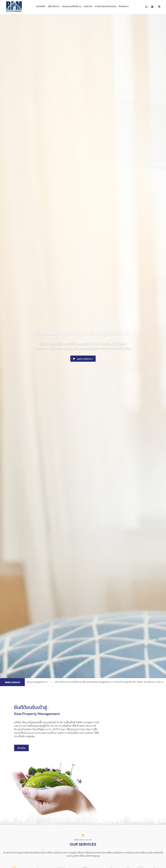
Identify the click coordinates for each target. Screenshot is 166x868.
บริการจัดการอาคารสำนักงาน (72, 820)
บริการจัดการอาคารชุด (11, 820)
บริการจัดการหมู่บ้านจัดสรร (29, 820)
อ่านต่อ (27, 765)
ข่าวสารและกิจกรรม (109, 6)
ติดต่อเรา (129, 6)
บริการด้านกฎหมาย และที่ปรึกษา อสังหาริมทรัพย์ (151, 821)
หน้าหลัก (36, 6)
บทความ (89, 6)
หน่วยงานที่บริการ (71, 6)
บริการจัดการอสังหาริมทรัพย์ (50, 820)
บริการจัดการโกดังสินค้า (111, 820)
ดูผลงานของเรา (83, 359)
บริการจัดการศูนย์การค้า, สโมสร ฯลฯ (92, 821)
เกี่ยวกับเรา (51, 6)
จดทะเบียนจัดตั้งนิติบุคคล (129, 820)
